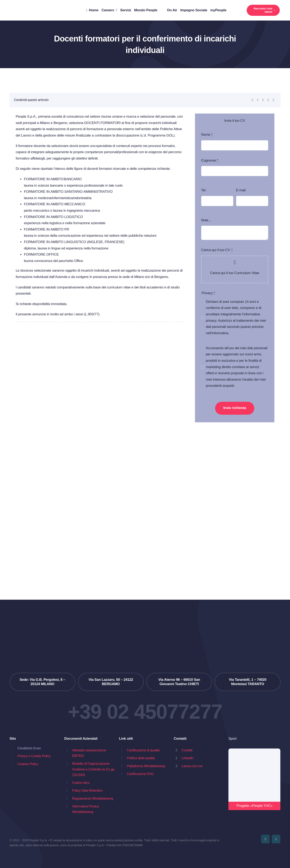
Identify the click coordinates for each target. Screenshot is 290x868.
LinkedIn (188, 758)
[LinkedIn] (252, 100)
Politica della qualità (141, 758)
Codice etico (81, 783)
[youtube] (265, 839)
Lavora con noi (192, 766)
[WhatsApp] (258, 100)
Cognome (210, 160)
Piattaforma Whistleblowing (146, 766)
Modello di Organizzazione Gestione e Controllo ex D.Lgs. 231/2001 (94, 769)
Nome (207, 135)
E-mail (241, 190)
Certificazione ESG (140, 774)
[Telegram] (263, 100)
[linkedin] (276, 839)
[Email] (268, 100)
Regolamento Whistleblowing (93, 799)
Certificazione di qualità (143, 750)
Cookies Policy (28, 764)
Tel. (204, 190)
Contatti (187, 750)
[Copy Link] (274, 100)
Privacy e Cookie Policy (34, 756)
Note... (206, 220)
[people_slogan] (29, 5)
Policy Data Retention (88, 790)
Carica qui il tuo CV (215, 250)
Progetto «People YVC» (254, 806)
